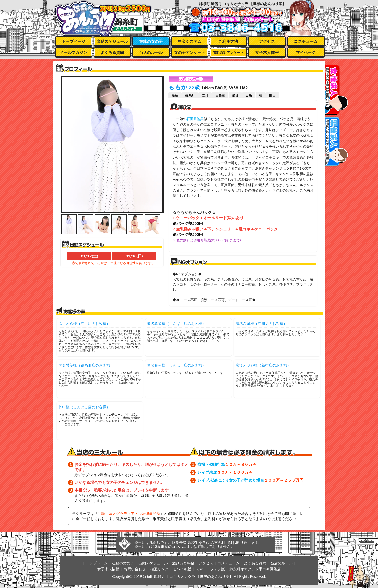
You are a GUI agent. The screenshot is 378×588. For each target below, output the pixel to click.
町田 (272, 95)
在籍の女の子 (151, 41)
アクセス (267, 41)
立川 (205, 95)
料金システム (190, 41)
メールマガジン (73, 52)
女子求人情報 (267, 52)
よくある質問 (112, 52)
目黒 (249, 95)
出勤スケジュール (112, 41)
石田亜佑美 (195, 119)
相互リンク (159, 569)
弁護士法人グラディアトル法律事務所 (129, 513)
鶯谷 (235, 95)
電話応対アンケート (228, 53)
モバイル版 (182, 569)
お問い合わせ (135, 569)
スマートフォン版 (210, 569)
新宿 (175, 95)
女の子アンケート (190, 52)
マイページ (306, 52)
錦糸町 (190, 95)
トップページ (73, 41)
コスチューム (306, 41)
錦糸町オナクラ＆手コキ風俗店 (255, 569)
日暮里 (220, 95)
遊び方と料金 (183, 563)
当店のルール (151, 52)
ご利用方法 (228, 41)
